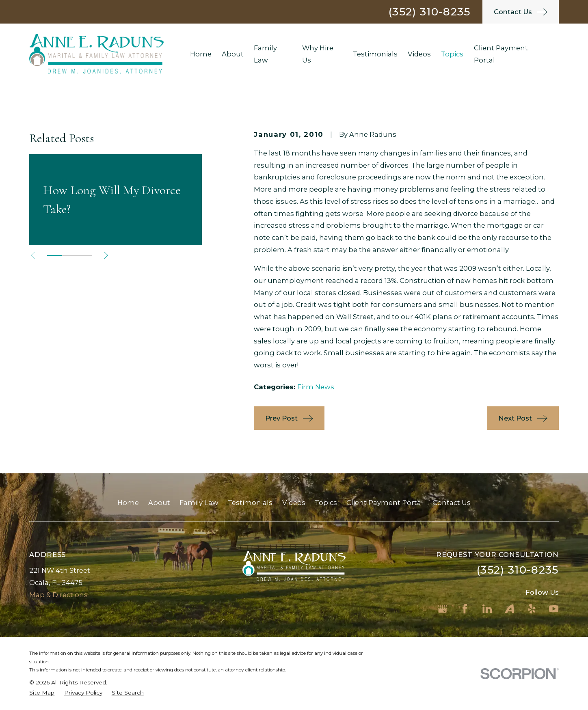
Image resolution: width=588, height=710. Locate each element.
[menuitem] (42, 693)
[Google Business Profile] (442, 609)
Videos (294, 503)
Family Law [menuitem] (265, 54)
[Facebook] (465, 609)
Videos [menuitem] (419, 54)
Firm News (316, 387)
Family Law (199, 503)
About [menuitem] (233, 54)
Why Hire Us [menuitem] (318, 54)
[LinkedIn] (487, 609)
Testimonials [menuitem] (375, 54)
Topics (326, 503)
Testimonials (250, 503)
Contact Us (452, 503)
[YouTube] (554, 609)
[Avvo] (509, 609)
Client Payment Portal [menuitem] (501, 54)
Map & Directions (58, 595)
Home (128, 503)
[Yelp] (532, 609)
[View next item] (106, 255)
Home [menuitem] (201, 54)
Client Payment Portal (385, 503)
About (159, 503)
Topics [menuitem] (452, 54)
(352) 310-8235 (429, 12)
